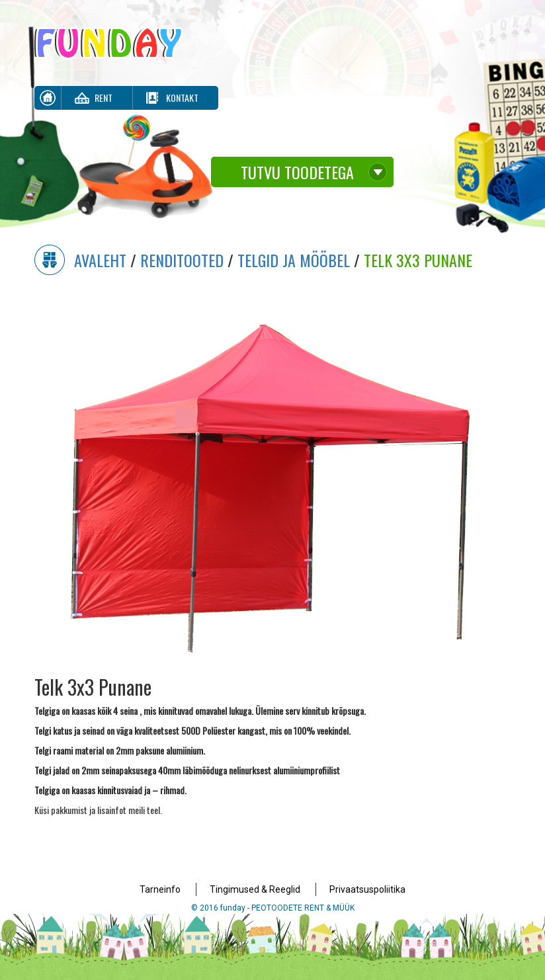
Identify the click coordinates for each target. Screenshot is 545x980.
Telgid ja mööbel (294, 260)
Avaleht (100, 260)
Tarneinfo (160, 889)
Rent (104, 98)
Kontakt (182, 98)
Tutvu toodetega (297, 172)
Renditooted (182, 260)
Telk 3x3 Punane (418, 260)
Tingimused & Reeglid (255, 889)
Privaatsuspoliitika (367, 889)
